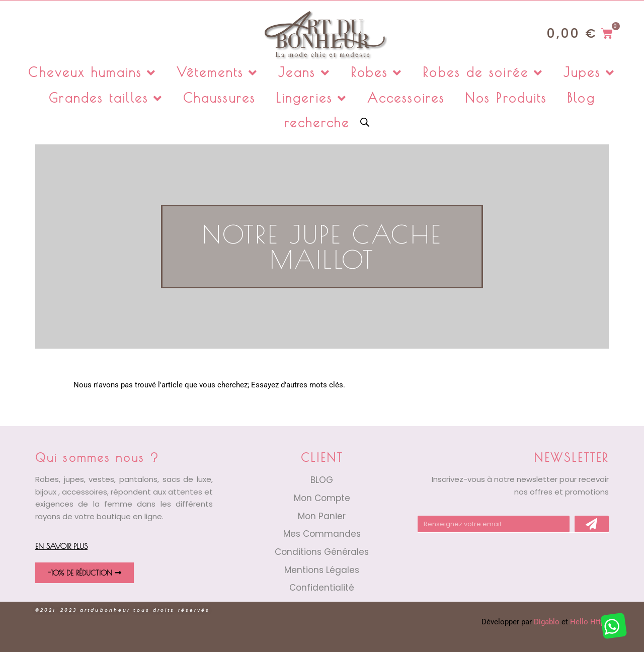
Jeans (304, 73)
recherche (317, 123)
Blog (581, 98)
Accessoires (406, 98)
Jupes (590, 73)
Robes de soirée (483, 73)
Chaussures (219, 98)
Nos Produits (506, 98)
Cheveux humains (92, 73)
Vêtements (217, 73)
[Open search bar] (365, 121)
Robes (377, 73)
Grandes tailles (106, 98)
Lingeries (311, 98)
